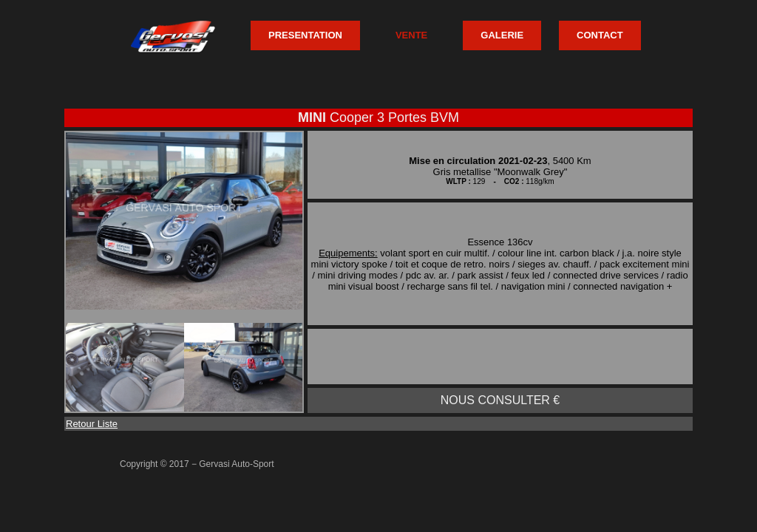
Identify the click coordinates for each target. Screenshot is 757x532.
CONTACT (600, 35)
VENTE (411, 35)
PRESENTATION (305, 35)
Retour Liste (92, 424)
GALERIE (502, 35)
